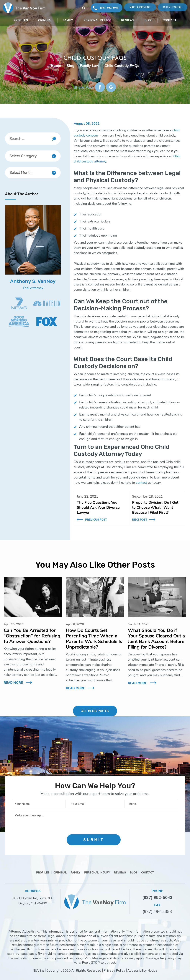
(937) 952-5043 (109, 8)
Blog (148, 20)
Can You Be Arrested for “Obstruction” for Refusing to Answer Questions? (32, 636)
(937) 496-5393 (157, 912)
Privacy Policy (114, 971)
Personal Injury (97, 20)
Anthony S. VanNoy (33, 281)
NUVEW (38, 971)
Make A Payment (140, 7)
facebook (100, 87)
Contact (170, 20)
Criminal (45, 20)
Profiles (21, 20)
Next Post (140, 520)
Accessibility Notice (142, 971)
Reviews (128, 20)
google (111, 87)
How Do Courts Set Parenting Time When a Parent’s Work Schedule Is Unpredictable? (94, 639)
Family (68, 20)
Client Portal (172, 7)
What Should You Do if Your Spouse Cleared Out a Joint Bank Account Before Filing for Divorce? (156, 639)
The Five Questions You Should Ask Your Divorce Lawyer (98, 508)
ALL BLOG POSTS (95, 711)
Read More (13, 683)
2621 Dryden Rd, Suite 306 (33, 898)
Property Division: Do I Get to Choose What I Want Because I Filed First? (155, 508)
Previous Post (96, 520)
